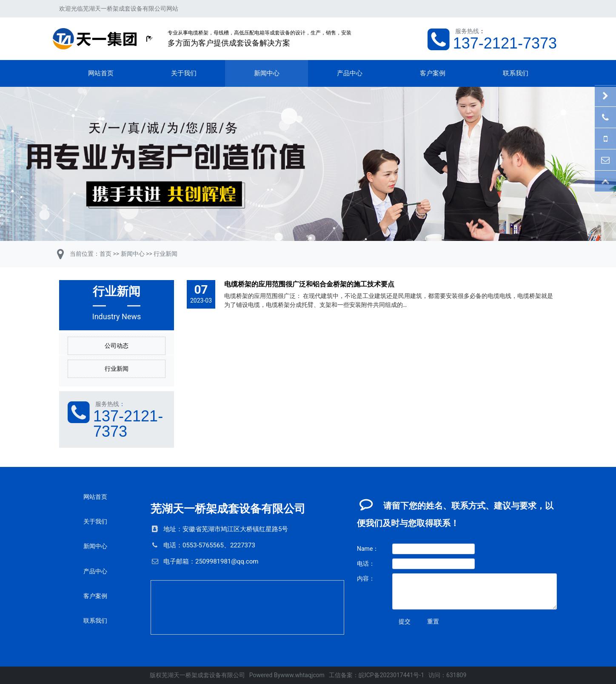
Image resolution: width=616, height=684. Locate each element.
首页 (106, 254)
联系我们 (516, 73)
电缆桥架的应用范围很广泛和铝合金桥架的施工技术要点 (309, 284)
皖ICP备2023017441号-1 (391, 675)
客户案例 (433, 73)
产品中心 (350, 73)
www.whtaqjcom (302, 675)
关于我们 (184, 73)
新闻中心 (267, 73)
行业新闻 (165, 254)
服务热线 (467, 31)
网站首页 (101, 73)
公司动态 (117, 346)
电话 (170, 545)
